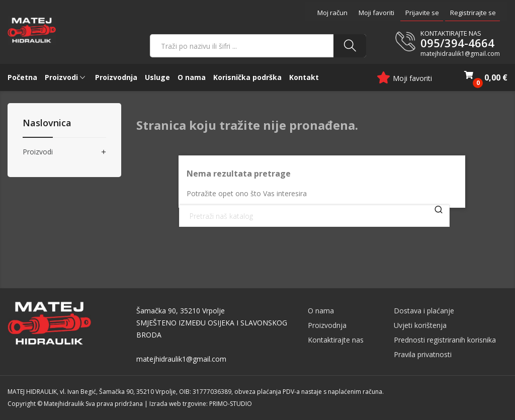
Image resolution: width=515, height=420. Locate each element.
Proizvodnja (327, 325)
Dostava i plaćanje (424, 311)
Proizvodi (38, 152)
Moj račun (332, 13)
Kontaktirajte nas (336, 340)
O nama (321, 311)
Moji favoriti (376, 13)
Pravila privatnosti (423, 354)
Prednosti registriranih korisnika (445, 340)
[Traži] (314, 216)
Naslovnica (47, 123)
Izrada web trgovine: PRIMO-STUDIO (201, 404)
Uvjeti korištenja (420, 325)
